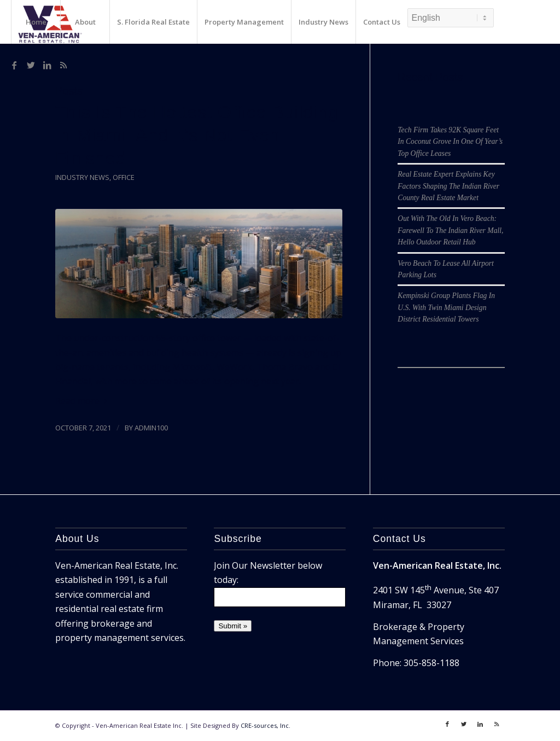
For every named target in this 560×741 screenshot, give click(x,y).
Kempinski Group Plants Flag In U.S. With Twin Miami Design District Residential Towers (446, 307)
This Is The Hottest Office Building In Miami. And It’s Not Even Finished (197, 135)
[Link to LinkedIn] (47, 65)
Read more (83, 401)
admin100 (151, 428)
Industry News (82, 177)
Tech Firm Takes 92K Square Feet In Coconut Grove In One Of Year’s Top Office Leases (450, 142)
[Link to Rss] (63, 65)
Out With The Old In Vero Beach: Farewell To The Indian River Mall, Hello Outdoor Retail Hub (450, 230)
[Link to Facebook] (14, 65)
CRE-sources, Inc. (266, 725)
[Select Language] (451, 18)
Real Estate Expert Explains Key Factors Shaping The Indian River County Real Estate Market (448, 186)
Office (124, 177)
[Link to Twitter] (31, 65)
